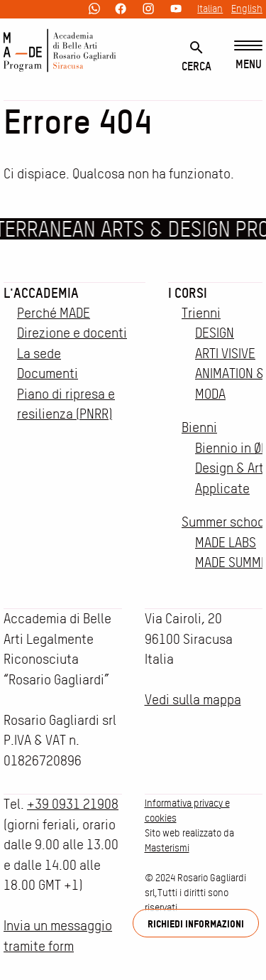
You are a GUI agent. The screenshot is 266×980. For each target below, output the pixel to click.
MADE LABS (226, 543)
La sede (39, 354)
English (247, 9)
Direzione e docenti (72, 333)
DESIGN (215, 333)
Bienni (199, 427)
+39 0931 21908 (73, 804)
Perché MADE (54, 313)
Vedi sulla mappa (193, 700)
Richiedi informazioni (196, 924)
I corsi (188, 293)
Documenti (48, 373)
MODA (210, 394)
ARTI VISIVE (225, 354)
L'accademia (41, 293)
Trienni (201, 313)
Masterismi (167, 848)
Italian (210, 9)
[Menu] (248, 56)
